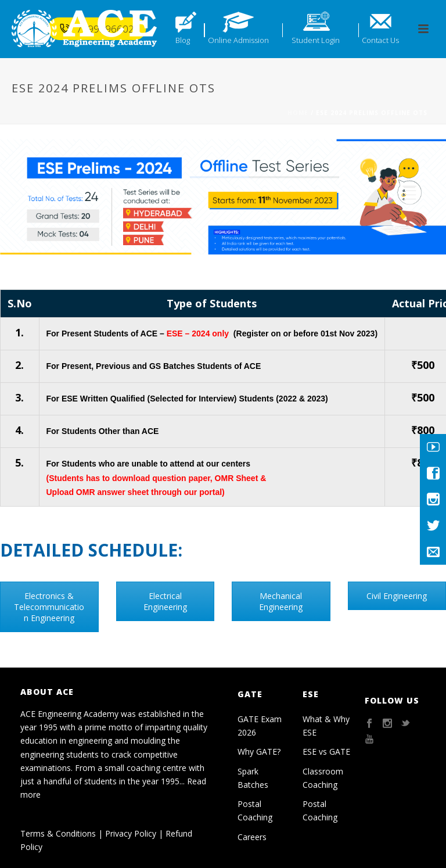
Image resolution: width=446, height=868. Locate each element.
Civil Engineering (397, 596)
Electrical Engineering (165, 601)
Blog (183, 40)
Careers (252, 837)
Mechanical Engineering (281, 601)
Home (298, 113)
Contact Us (380, 40)
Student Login (316, 40)
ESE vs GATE (326, 752)
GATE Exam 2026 (260, 726)
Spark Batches (253, 778)
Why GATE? (259, 752)
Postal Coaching (255, 810)
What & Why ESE (326, 726)
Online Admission (238, 40)
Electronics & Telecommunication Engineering (49, 607)
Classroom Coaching (323, 778)
